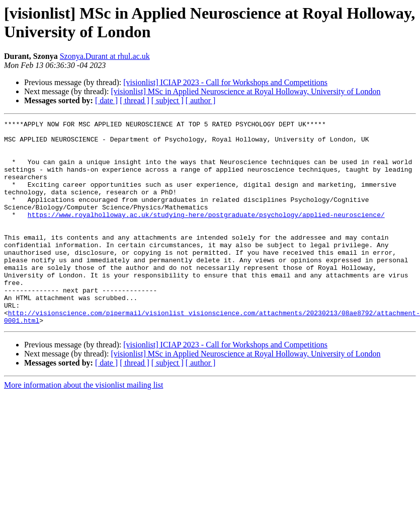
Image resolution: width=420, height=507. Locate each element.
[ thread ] (135, 100)
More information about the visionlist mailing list (83, 426)
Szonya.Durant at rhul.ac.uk (105, 56)
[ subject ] (167, 100)
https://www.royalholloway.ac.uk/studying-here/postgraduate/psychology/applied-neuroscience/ (206, 234)
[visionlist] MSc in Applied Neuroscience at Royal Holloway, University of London (245, 91)
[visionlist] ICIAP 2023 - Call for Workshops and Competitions (225, 82)
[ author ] (201, 100)
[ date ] (106, 100)
